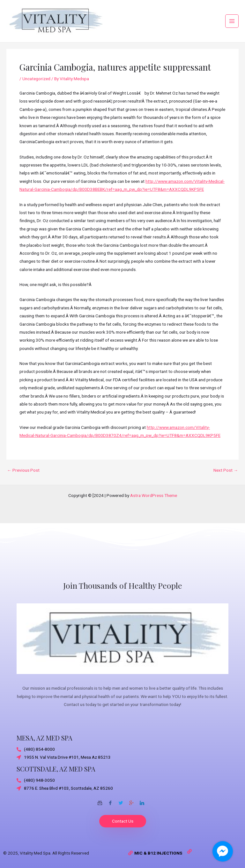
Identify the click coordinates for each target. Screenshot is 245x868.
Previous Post (23, 474)
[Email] (100, 801)
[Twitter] (121, 801)
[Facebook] (110, 801)
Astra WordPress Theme (154, 495)
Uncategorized (36, 82)
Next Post (226, 474)
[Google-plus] (131, 801)
